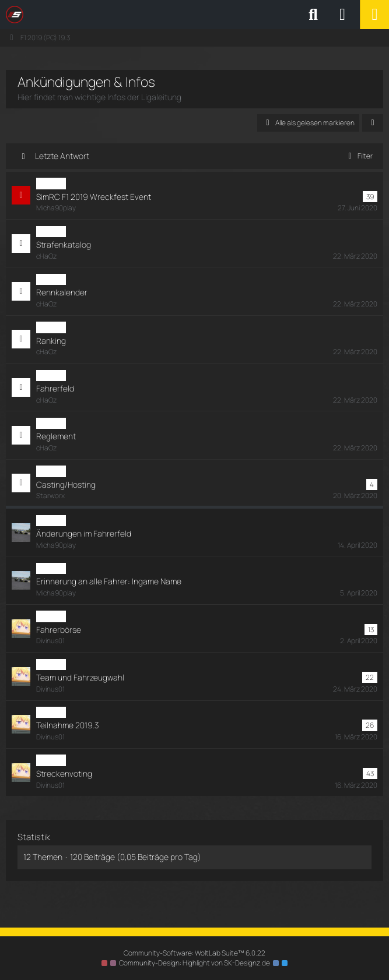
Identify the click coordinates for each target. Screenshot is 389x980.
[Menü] (374, 15)
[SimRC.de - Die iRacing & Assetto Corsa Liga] (108, 15)
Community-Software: (194, 953)
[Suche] (313, 15)
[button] (373, 123)
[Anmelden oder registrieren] (342, 15)
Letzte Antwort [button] (62, 156)
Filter (358, 156)
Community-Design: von (194, 963)
